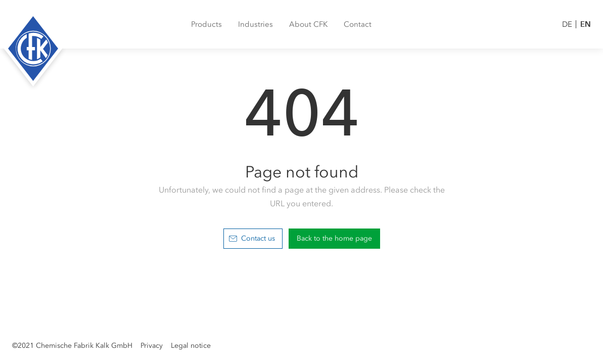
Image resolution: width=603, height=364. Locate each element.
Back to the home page (334, 238)
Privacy (152, 346)
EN (586, 24)
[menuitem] (206, 24)
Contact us (252, 238)
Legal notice (191, 346)
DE (567, 24)
